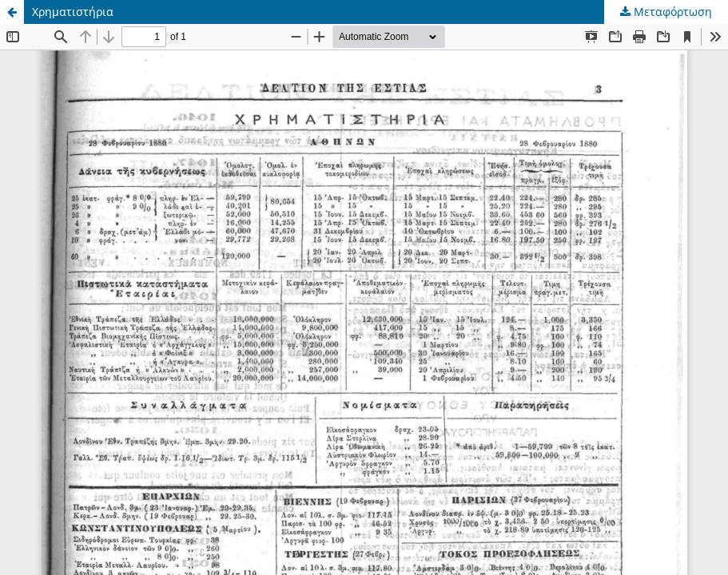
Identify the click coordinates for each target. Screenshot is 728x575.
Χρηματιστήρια (73, 12)
